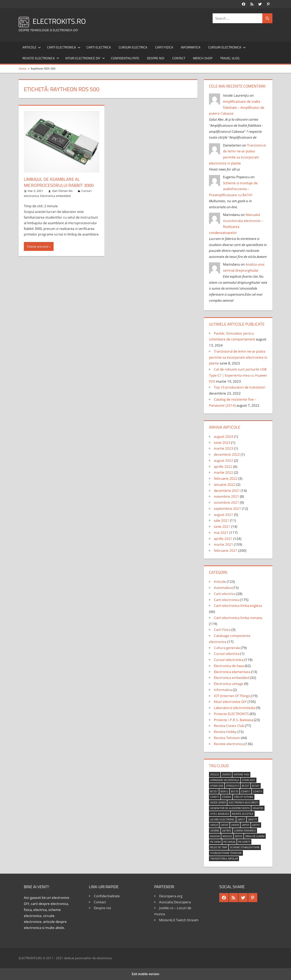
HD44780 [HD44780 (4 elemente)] (258, 808)
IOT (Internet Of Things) (232, 696)
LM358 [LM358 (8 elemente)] (235, 825)
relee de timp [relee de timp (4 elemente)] (219, 847)
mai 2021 (221, 532)
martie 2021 (224, 544)
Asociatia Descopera (175, 902)
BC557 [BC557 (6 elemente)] (214, 791)
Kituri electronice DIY (85, 58)
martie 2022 (224, 472)
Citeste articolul (38, 246)
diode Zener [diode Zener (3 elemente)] (218, 803)
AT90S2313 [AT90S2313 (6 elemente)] (232, 786)
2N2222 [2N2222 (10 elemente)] (215, 774)
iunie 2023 (222, 442)
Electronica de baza (229, 666)
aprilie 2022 (223, 466)
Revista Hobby (225, 732)
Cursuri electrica (133, 47)
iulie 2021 (221, 520)
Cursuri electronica (227, 47)
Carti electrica (99, 47)
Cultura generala (227, 648)
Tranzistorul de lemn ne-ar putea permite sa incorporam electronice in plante (238, 357)
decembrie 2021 (227, 491)
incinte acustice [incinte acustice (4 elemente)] (243, 814)
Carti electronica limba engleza (238, 606)
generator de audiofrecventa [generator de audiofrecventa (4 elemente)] (230, 808)
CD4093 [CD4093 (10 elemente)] (227, 797)
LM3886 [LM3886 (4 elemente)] (215, 831)
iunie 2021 (222, 526)
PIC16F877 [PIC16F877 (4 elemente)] (244, 842)
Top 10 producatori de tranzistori (240, 387)
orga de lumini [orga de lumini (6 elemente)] (255, 836)
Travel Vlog (230, 58)
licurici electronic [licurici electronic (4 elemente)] (222, 819)
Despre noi (156, 58)
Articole (32, 47)
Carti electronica (64, 47)
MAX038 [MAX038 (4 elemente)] (215, 836)
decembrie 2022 (227, 454)
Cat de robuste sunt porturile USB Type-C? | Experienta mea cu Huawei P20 (238, 375)
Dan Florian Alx (62, 191)
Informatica (191, 47)
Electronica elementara (232, 672)
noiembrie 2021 (226, 496)
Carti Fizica (164, 47)
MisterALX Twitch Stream (179, 920)
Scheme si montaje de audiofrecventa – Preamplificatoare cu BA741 (233, 189)
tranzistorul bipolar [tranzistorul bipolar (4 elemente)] (224, 859)
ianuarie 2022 (225, 484)
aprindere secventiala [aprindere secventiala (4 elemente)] (225, 780)
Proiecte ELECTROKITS (231, 714)
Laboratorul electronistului (235, 708)
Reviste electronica (41, 58)
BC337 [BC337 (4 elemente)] (245, 786)
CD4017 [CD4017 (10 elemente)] (215, 797)
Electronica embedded (55, 196)
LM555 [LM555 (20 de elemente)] (246, 825)
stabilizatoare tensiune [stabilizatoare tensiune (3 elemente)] (226, 853)
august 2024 (224, 436)
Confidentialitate (125, 58)
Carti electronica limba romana (238, 618)
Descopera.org (171, 896)
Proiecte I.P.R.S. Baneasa (233, 720)
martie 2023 (224, 448)
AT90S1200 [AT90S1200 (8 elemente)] (217, 786)
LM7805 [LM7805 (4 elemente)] (227, 831)
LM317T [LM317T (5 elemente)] (253, 819)
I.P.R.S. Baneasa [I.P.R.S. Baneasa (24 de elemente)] (220, 814)
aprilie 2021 (223, 539)
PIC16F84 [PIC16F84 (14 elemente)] (215, 842)
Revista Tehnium (227, 738)
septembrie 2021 (227, 508)
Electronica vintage (229, 684)
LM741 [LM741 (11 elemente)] (256, 825)
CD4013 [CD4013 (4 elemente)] (258, 791)
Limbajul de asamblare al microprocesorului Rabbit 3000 (59, 182)
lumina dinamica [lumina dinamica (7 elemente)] (245, 831)
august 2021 (224, 515)
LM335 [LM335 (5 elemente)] (225, 825)
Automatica (223, 588)
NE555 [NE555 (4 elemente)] (239, 836)
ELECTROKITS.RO (59, 21)
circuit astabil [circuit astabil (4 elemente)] (244, 797)
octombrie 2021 (226, 502)
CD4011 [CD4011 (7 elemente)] (246, 791)
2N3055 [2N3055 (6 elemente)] (226, 774)
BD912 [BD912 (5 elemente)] (224, 791)
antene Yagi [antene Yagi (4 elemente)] (241, 774)
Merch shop (203, 58)
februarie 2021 (226, 550)
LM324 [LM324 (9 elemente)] (214, 825)
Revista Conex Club (229, 726)
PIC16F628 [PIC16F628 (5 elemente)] (229, 842)
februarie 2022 (226, 478)
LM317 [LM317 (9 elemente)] (241, 819)
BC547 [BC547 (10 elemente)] (256, 786)
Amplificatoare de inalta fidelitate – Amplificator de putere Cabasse (237, 107)
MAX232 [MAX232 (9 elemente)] (227, 836)
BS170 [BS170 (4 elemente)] (235, 791)
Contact (179, 58)
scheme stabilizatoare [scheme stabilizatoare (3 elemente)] (245, 847)
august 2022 (224, 460)
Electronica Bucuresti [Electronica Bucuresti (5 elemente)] (243, 803)
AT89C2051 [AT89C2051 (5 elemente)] (249, 780)
